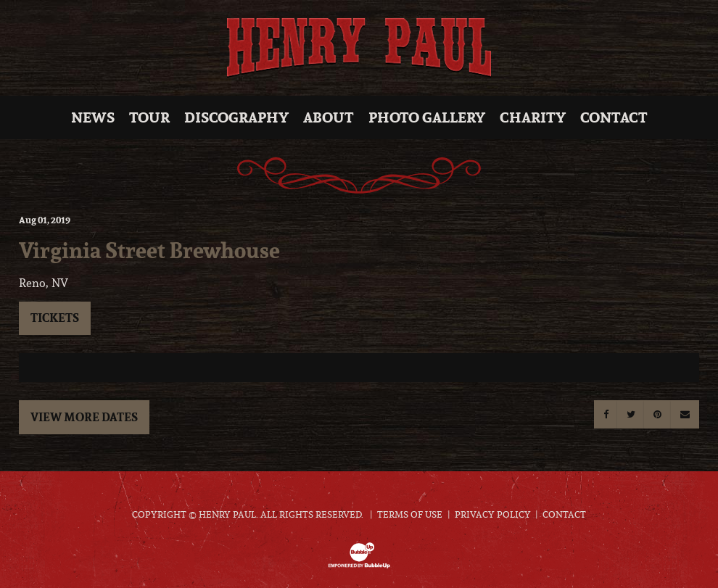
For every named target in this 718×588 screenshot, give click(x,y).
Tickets (55, 318)
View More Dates (84, 417)
